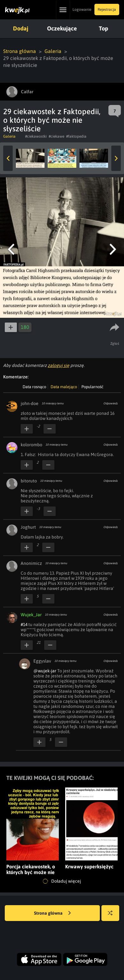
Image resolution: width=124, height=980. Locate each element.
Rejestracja (107, 10)
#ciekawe (56, 136)
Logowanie (82, 10)
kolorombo (31, 445)
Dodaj (21, 28)
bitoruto (29, 481)
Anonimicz (31, 563)
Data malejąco (64, 387)
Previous (8, 158)
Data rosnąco (34, 387)
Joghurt (28, 527)
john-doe (30, 403)
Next (116, 158)
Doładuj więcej (62, 881)
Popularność (92, 387)
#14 (24, 624)
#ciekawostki (36, 136)
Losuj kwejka (113, 916)
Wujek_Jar (31, 615)
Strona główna (20, 51)
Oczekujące (62, 28)
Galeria (53, 51)
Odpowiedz (110, 403)
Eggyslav (42, 661)
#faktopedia (76, 136)
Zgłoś (115, 343)
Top (103, 28)
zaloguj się (59, 365)
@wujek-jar (45, 671)
